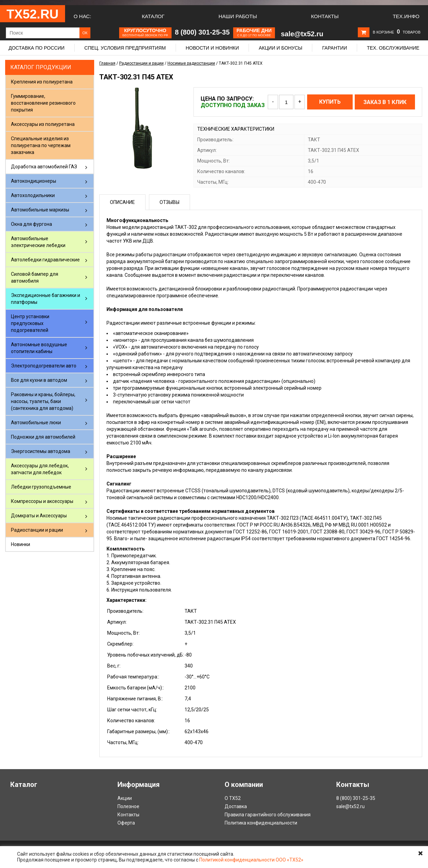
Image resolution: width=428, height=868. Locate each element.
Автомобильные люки (36, 423)
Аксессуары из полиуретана (43, 124)
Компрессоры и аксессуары (42, 501)
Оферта (126, 823)
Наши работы (238, 16)
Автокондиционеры (34, 181)
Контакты (325, 16)
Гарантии (335, 48)
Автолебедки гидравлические (45, 260)
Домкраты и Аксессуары (39, 516)
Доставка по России (36, 48)
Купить (330, 102)
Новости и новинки (212, 48)
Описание (122, 202)
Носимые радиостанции (191, 63)
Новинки (21, 544)
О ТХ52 (233, 798)
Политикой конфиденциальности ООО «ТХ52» (251, 860)
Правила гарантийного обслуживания (268, 815)
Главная (107, 63)
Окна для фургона (32, 224)
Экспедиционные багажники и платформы (46, 299)
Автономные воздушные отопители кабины (39, 348)
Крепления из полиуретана (42, 82)
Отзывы (169, 202)
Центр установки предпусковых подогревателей (30, 323)
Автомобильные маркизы (40, 210)
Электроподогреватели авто (44, 366)
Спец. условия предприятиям (125, 48)
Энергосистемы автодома (41, 451)
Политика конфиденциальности (261, 823)
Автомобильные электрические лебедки (38, 242)
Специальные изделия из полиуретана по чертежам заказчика (41, 145)
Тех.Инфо (406, 16)
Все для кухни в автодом (39, 380)
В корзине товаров (397, 32)
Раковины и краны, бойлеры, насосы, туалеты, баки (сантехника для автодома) (43, 401)
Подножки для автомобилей (43, 437)
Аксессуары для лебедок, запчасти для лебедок (40, 469)
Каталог (153, 16)
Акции (125, 798)
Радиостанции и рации (37, 530)
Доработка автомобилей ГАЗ (44, 167)
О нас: (82, 16)
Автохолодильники (33, 195)
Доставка (236, 806)
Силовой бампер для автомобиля (35, 277)
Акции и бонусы (281, 48)
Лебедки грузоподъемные (41, 487)
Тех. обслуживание (393, 48)
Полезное (128, 806)
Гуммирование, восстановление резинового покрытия (43, 103)
